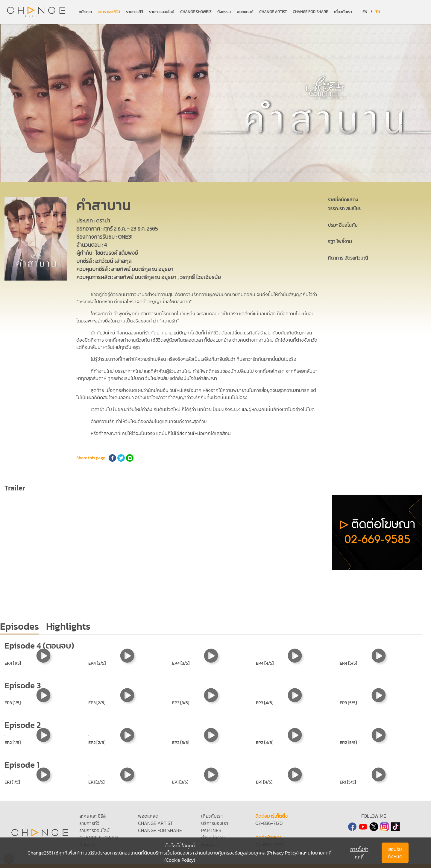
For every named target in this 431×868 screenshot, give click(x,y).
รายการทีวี (135, 12)
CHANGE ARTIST (273, 12)
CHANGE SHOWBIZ (196, 12)
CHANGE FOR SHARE (310, 12)
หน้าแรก (85, 12)
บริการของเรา (215, 823)
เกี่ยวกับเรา (343, 12)
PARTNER (211, 830)
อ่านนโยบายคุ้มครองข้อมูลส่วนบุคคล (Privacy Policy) (247, 853)
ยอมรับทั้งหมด (395, 853)
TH (378, 12)
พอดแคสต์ (245, 12)
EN (365, 12)
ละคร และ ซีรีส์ (109, 12)
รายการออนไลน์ (162, 12)
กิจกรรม (224, 12)
